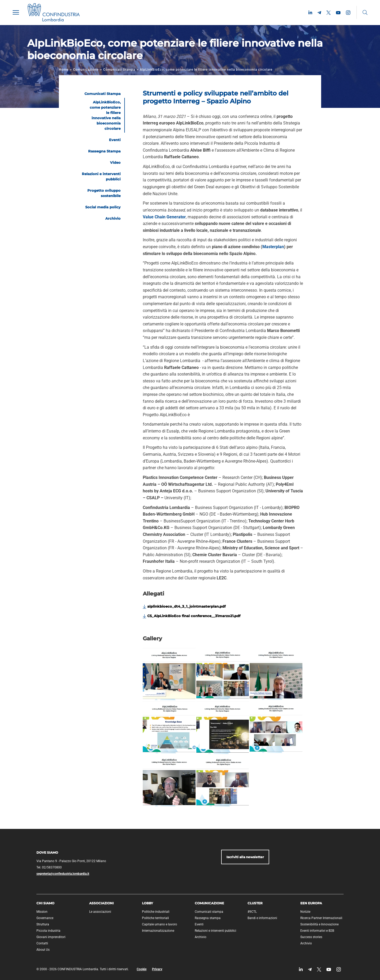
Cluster (255, 903)
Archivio (201, 937)
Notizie (305, 912)
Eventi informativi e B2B (317, 931)
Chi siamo (45, 903)
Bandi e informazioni (262, 918)
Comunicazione (86, 70)
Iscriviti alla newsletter (245, 857)
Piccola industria (48, 931)
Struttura (43, 924)
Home (64, 70)
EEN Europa (311, 903)
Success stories (311, 937)
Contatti (42, 943)
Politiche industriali (156, 912)
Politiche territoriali (155, 918)
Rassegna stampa (208, 918)
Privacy (157, 969)
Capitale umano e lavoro (160, 924)
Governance (45, 918)
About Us (43, 950)
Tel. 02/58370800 (49, 867)
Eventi (199, 924)
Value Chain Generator (164, 217)
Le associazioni (100, 912)
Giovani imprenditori (51, 937)
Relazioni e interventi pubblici (215, 931)
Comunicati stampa (209, 912)
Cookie (142, 969)
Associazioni (101, 903)
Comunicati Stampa (119, 70)
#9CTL (252, 912)
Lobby (148, 903)
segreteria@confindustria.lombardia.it (63, 874)
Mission (42, 912)
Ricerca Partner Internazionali (321, 918)
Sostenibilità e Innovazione (319, 924)
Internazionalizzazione (158, 931)
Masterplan (273, 247)
